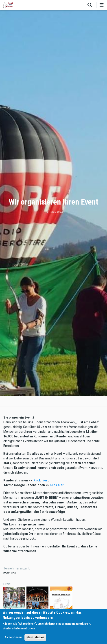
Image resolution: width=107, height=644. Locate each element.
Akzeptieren (13, 637)
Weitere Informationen (19, 628)
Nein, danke (35, 637)
